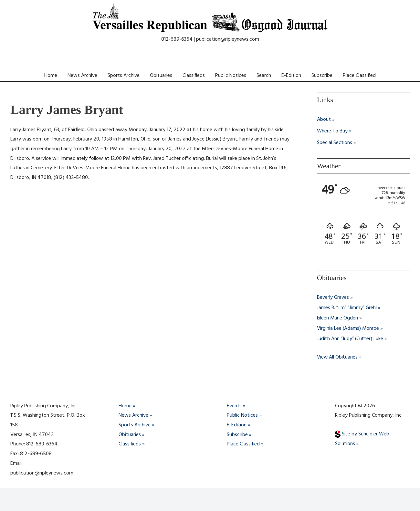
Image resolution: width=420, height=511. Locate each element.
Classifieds (194, 76)
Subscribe (322, 76)
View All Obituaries (337, 357)
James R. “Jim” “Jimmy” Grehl (347, 308)
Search (264, 76)
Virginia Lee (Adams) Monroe (348, 328)
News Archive (82, 76)
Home (51, 76)
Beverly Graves (333, 297)
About (324, 120)
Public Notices (231, 76)
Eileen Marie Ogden (338, 318)
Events (234, 406)
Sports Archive (124, 76)
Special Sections (335, 143)
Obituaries (161, 76)
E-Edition (291, 76)
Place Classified (359, 76)
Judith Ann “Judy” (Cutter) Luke (350, 339)
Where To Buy (332, 131)
